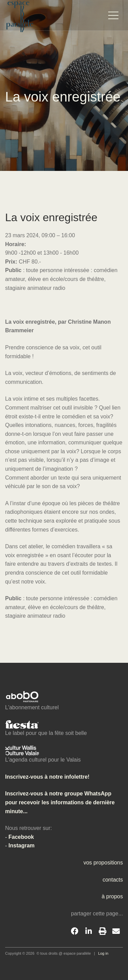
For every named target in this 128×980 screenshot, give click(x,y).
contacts (113, 880)
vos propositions (103, 863)
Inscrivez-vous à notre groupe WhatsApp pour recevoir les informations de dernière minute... (60, 802)
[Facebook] (75, 931)
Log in (103, 953)
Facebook (21, 837)
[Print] (102, 931)
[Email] (116, 931)
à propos (112, 896)
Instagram (22, 845)
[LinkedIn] (88, 931)
